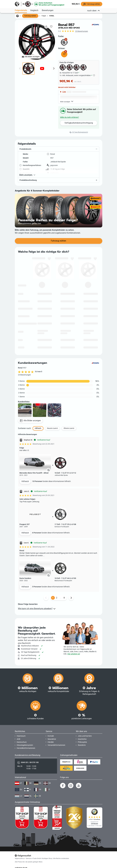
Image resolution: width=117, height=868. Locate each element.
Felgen (44, 16)
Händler (51, 742)
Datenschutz (22, 742)
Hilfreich (25, 487)
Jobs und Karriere (85, 736)
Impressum (21, 736)
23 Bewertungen (82, 31)
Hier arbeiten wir (74, 654)
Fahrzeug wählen (30, 16)
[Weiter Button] (71, 604)
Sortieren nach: (25, 434)
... (60, 604)
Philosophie (82, 742)
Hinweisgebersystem (25, 745)
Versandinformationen (56, 745)
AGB (18, 739)
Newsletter (52, 739)
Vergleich (34, 10)
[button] (59, 155)
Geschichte (82, 739)
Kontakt (51, 736)
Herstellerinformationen (26, 748)
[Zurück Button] (46, 604)
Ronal (52, 16)
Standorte (82, 745)
